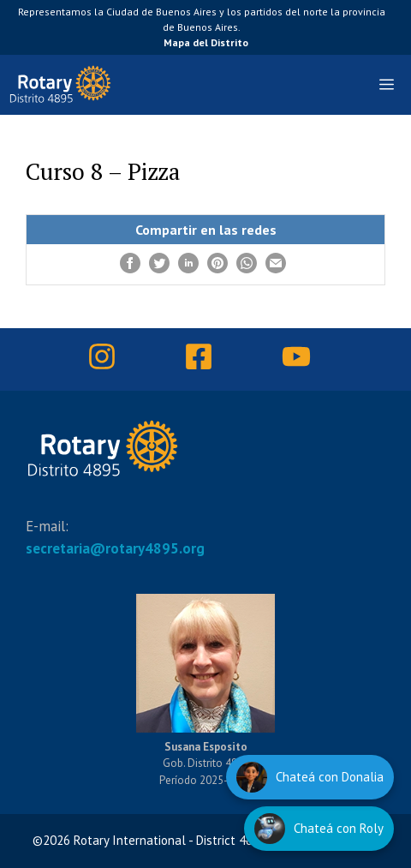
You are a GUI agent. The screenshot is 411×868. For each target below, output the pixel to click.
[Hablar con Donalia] (310, 777)
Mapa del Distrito (206, 42)
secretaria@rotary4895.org (115, 548)
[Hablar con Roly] (319, 829)
